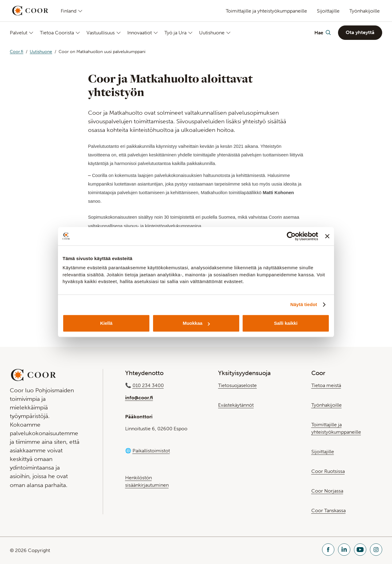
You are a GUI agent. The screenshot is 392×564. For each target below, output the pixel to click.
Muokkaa (196, 323)
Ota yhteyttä (360, 32)
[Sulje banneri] (327, 236)
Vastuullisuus (101, 33)
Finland (69, 11)
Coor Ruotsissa (328, 471)
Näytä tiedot (304, 304)
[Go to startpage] (30, 11)
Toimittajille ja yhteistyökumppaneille (266, 11)
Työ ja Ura (175, 33)
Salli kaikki (286, 323)
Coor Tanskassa (329, 510)
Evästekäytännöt (236, 405)
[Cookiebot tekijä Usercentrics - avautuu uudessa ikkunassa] (291, 236)
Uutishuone (212, 33)
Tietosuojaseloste (237, 385)
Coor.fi (17, 52)
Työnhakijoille (365, 11)
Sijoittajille (328, 11)
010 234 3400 (148, 385)
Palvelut (19, 33)
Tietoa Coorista (57, 33)
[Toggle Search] (323, 33)
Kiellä (106, 323)
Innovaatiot (140, 33)
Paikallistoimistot (151, 451)
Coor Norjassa (327, 491)
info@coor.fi (139, 398)
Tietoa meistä (326, 385)
